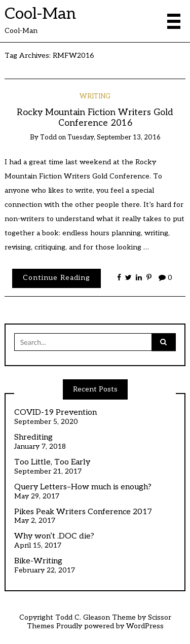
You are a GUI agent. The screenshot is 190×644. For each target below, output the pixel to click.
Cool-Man (40, 14)
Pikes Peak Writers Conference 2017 (83, 512)
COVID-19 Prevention (55, 413)
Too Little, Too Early (52, 462)
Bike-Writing (38, 561)
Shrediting (33, 438)
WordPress (145, 626)
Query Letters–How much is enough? (83, 487)
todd (48, 137)
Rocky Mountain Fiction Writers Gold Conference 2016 (95, 118)
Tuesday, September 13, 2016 (114, 137)
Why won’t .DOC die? (54, 536)
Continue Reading (56, 278)
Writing (95, 96)
